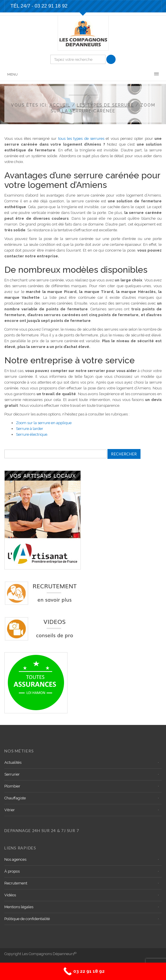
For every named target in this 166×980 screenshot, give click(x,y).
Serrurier (12, 774)
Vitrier (10, 810)
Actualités (13, 762)
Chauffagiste (15, 798)
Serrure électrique (32, 434)
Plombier (12, 786)
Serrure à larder (30, 429)
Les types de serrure (105, 105)
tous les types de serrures (81, 139)
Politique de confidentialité (27, 919)
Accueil (60, 105)
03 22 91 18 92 (51, 6)
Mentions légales (19, 907)
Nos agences (15, 859)
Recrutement (16, 883)
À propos (12, 871)
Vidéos (10, 895)
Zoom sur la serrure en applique (44, 423)
